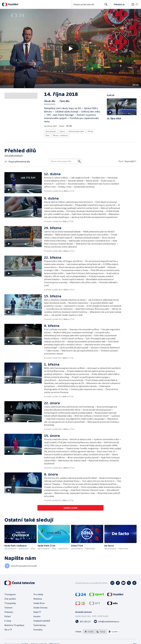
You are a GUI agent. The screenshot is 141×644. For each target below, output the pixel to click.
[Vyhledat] (79, 161)
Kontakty (38, 630)
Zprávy (62, 131)
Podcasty (9, 612)
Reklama (38, 599)
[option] (89, 632)
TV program (10, 594)
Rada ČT (37, 612)
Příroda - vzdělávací (61, 135)
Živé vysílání (10, 599)
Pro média (38, 594)
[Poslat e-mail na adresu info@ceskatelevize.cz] (107, 621)
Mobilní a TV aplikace (14, 625)
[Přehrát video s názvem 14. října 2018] (70, 49)
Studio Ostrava (40, 608)
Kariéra (37, 616)
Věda (48, 135)
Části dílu (65, 101)
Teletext (8, 608)
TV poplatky (10, 603)
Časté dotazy (40, 625)
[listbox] (101, 632)
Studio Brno (39, 603)
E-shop (8, 621)
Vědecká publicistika (76, 131)
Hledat (105, 6)
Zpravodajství (51, 131)
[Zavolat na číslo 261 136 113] (83, 621)
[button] (70, 49)
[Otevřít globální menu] (135, 4)
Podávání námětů (42, 621)
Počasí (8, 616)
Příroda (90, 131)
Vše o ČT (8, 630)
